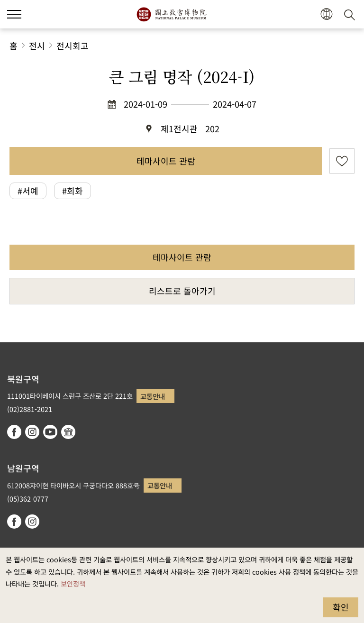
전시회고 (73, 46)
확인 (341, 607)
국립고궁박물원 (171, 14)
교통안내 (153, 396)
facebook (14, 432)
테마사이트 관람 (166, 161)
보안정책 (73, 583)
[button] (326, 14)
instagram (32, 432)
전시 (37, 46)
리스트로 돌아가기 (182, 291)
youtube (50, 432)
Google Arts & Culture (68, 432)
